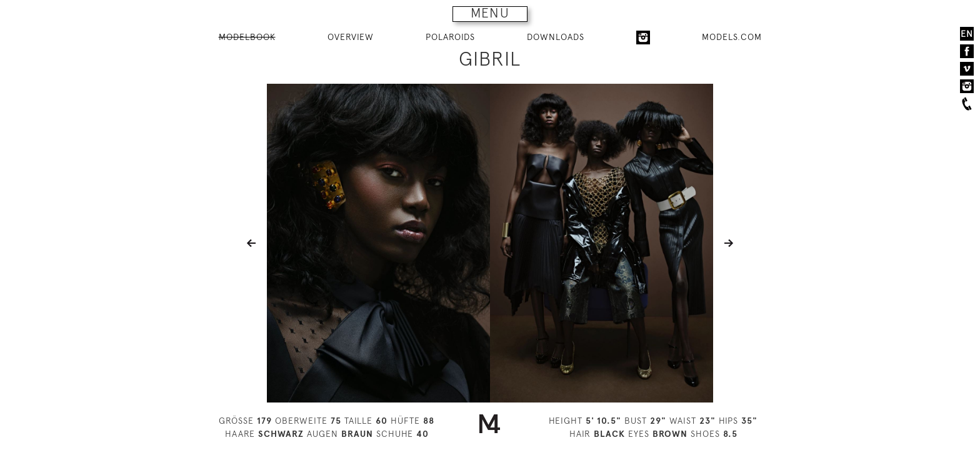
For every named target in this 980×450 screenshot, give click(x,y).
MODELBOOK (247, 37)
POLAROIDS (450, 37)
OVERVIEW (351, 37)
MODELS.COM (732, 37)
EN (967, 34)
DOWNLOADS (556, 37)
